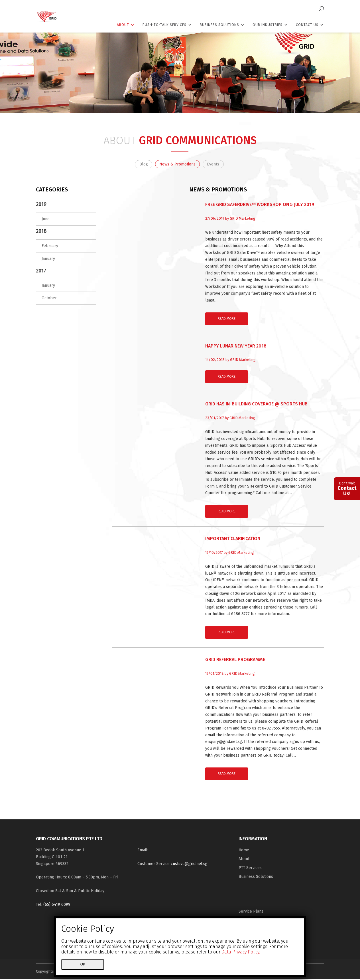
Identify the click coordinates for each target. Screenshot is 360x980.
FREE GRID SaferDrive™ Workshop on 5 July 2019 (260, 205)
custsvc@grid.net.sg (189, 865)
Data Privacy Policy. (241, 952)
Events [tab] (216, 164)
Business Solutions (219, 25)
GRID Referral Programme (235, 661)
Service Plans (251, 912)
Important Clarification (233, 540)
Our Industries (268, 25)
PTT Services (250, 869)
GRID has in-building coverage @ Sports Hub (256, 405)
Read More (227, 320)
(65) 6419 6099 (57, 905)
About (123, 25)
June (46, 220)
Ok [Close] (83, 964)
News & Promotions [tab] (177, 164)
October (49, 299)
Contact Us (307, 25)
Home (244, 851)
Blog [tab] (140, 164)
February (50, 247)
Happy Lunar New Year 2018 (236, 347)
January (48, 259)
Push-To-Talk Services (164, 25)
